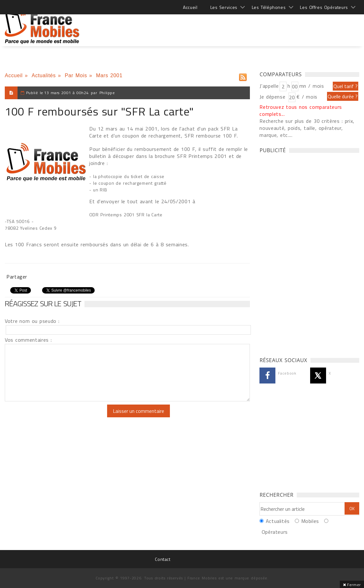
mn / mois (312, 86)
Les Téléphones (269, 7)
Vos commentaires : (28, 340)
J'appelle (269, 86)
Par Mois (76, 75)
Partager (17, 277)
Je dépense (273, 97)
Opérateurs (275, 532)
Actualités (44, 75)
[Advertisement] (243, 26)
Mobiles (310, 521)
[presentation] (58, 417)
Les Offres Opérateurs (324, 7)
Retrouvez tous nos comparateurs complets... (301, 110)
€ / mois (307, 97)
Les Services (224, 7)
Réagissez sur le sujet (43, 303)
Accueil (190, 7)
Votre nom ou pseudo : (32, 321)
